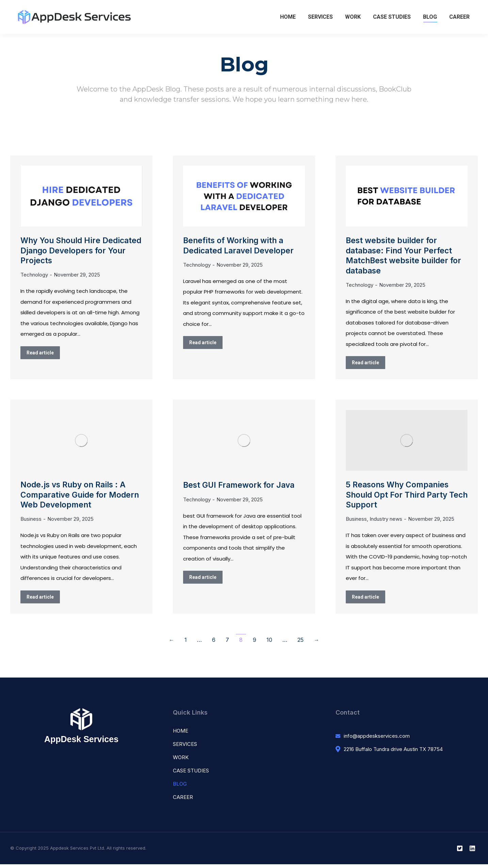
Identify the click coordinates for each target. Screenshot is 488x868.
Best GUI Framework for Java (241, 487)
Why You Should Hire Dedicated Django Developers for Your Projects (79, 251)
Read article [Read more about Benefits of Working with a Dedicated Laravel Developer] (203, 344)
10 (269, 644)
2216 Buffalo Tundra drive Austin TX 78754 (393, 753)
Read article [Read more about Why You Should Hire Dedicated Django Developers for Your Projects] (40, 354)
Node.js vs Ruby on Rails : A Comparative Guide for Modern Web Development (81, 498)
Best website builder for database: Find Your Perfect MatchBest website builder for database (405, 257)
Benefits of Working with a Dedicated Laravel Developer (240, 246)
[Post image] (81, 196)
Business (31, 523)
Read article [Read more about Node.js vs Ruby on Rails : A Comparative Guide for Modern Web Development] (40, 601)
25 (300, 644)
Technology (34, 276)
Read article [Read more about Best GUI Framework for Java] (203, 579)
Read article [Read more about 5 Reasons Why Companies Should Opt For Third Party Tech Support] (365, 601)
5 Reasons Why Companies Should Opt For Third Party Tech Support (399, 498)
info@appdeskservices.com (377, 739)
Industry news (386, 523)
